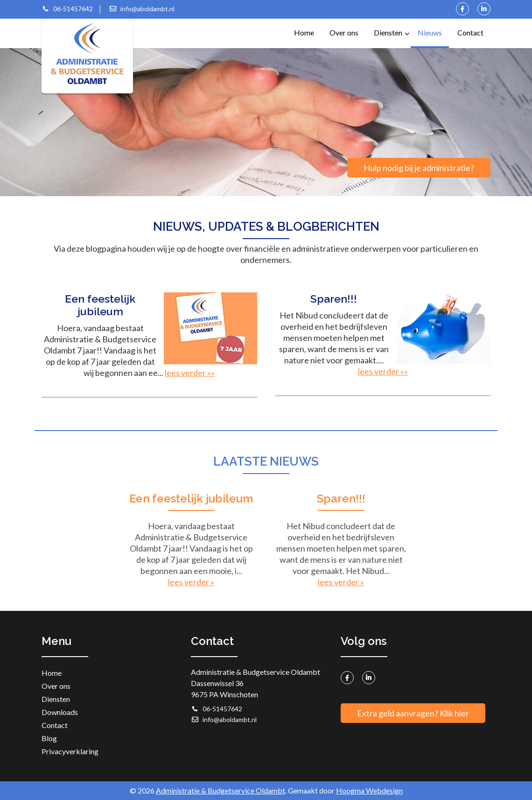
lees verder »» (190, 373)
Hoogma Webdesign (369, 790)
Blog (49, 738)
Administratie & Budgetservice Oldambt (220, 790)
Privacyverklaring (70, 751)
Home (304, 32)
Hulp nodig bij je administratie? (419, 168)
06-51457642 (67, 9)
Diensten (392, 28)
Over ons (344, 32)
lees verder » (191, 582)
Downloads (60, 712)
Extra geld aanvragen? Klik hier (413, 713)
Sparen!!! (341, 499)
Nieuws (430, 32)
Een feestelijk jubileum (191, 499)
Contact (470, 32)
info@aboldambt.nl (142, 9)
